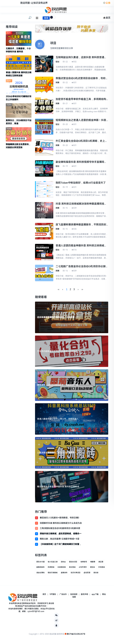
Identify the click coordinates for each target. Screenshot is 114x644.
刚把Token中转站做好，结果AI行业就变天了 (81, 184)
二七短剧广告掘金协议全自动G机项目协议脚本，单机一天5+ (81, 268)
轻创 (57, 62)
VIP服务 (53, 596)
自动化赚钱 (40, 574)
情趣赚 (93, 563)
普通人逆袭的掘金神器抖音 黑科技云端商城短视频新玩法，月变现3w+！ (81, 247)
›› (82, 291)
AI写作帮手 (83, 569)
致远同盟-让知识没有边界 (34, 3)
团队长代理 (40, 563)
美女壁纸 (72, 569)
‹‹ (59, 291)
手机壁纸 (102, 569)
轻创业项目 (73, 563)
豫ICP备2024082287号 (76, 636)
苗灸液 (96, 574)
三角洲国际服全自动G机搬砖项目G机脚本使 (60, 530)
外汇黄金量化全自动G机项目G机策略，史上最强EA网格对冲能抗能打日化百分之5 (82, 142)
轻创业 (93, 569)
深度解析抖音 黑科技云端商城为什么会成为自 (61, 525)
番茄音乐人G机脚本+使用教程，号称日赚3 (59, 519)
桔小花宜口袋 (53, 563)
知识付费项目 (76, 574)
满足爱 (101, 563)
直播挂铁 (64, 574)
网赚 (57, 83)
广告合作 (63, 596)
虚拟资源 (87, 574)
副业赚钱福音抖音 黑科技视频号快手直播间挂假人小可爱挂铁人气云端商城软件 (81, 163)
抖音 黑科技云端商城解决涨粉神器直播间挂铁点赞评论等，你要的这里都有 (81, 205)
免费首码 (84, 563)
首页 (107, 18)
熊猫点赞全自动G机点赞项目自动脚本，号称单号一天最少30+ (82, 79)
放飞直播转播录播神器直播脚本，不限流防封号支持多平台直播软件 (81, 226)
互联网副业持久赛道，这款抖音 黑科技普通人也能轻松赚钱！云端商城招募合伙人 (81, 58)
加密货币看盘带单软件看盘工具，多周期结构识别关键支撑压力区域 (81, 100)
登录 (46, 18)
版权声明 (84, 596)
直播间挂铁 (40, 569)
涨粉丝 (63, 563)
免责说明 (74, 596)
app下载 (95, 596)
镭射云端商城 (53, 574)
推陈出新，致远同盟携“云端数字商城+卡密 (60, 540)
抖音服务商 (62, 569)
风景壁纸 (51, 569)
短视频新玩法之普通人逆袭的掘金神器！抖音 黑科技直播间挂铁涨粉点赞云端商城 (81, 121)
